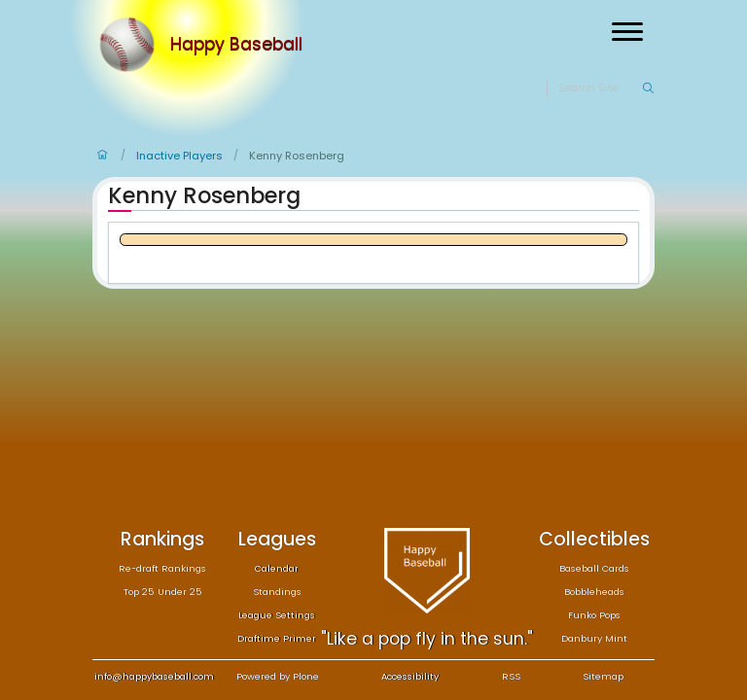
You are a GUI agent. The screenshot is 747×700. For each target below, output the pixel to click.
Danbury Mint (594, 638)
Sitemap (603, 676)
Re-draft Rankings (162, 568)
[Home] (131, 45)
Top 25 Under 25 (163, 592)
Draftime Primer (277, 638)
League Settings (277, 615)
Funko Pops (594, 615)
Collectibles (594, 539)
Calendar (277, 568)
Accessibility (410, 676)
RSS (511, 676)
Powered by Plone (278, 676)
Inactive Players (179, 156)
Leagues (277, 539)
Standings (277, 592)
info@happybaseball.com (154, 676)
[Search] (600, 88)
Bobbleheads (594, 592)
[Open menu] (627, 32)
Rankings (162, 539)
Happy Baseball (236, 45)
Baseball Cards (594, 568)
